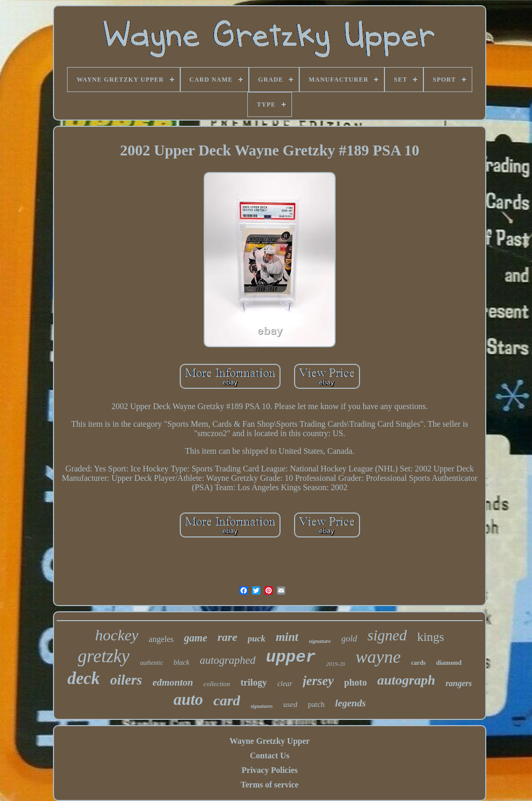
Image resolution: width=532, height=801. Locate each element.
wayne (378, 657)
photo (355, 682)
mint (287, 637)
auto (188, 699)
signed (387, 635)
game (195, 638)
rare (228, 637)
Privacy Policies (270, 770)
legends (350, 703)
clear (285, 684)
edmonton (172, 682)
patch (316, 704)
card (227, 700)
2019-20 (336, 664)
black (181, 662)
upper (291, 657)
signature (320, 641)
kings (431, 637)
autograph (406, 680)
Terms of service (269, 785)
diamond (449, 662)
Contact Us (270, 756)
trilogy (254, 682)
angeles (161, 639)
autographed (227, 660)
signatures (262, 706)
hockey (117, 635)
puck (257, 639)
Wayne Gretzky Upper (270, 741)
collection (217, 684)
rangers (459, 683)
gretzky (104, 656)
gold (349, 639)
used (290, 704)
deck (84, 678)
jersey (318, 681)
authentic (151, 663)
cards (418, 663)
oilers (126, 680)
